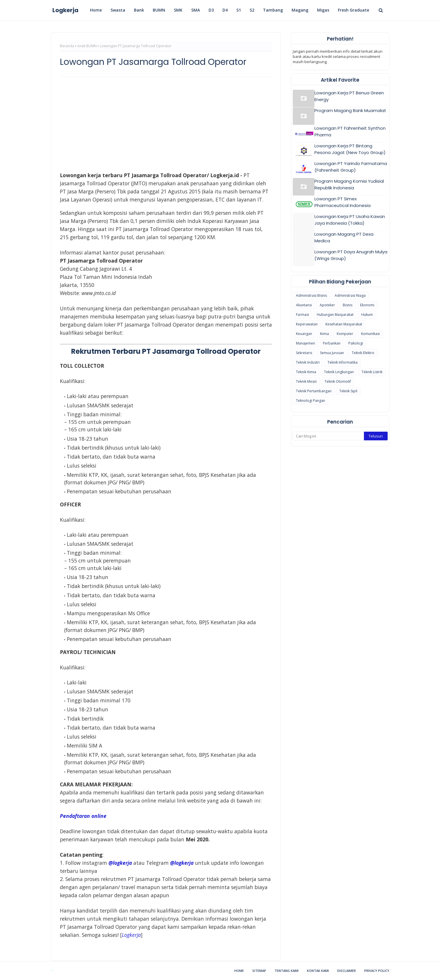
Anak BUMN (87, 46)
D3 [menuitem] (211, 10)
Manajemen (305, 343)
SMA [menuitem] (196, 10)
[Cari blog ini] (328, 436)
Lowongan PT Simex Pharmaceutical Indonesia (343, 202)
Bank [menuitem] (139, 10)
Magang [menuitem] (300, 10)
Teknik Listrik (372, 372)
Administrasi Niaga (350, 295)
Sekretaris (304, 353)
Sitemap (259, 971)
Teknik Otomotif (338, 381)
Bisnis (348, 305)
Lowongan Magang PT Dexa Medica (344, 237)
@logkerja (182, 863)
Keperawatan (307, 324)
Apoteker (327, 305)
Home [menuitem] (96, 10)
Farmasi (302, 315)
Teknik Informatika (343, 362)
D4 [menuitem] (225, 10)
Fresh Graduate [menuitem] (354, 10)
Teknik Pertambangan (314, 391)
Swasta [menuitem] (118, 10)
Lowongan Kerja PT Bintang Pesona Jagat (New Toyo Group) (350, 149)
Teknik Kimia (306, 372)
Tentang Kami (287, 971)
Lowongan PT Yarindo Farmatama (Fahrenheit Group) (351, 167)
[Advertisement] (166, 123)
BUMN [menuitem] (159, 10)
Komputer (345, 334)
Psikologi (356, 343)
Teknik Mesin (306, 381)
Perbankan (332, 343)
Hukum (367, 315)
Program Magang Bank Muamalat (350, 110)
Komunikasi (370, 334)
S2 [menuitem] (252, 10)
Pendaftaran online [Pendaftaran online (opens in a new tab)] (83, 816)
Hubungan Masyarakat (335, 315)
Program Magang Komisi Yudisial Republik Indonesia (349, 184)
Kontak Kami (318, 971)
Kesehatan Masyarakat (344, 324)
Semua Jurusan (332, 353)
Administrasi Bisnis (311, 295)
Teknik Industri (308, 362)
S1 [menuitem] (239, 10)
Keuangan (304, 334)
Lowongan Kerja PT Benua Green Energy (349, 96)
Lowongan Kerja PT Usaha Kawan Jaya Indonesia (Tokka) (350, 220)
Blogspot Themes (53, 971)
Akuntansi (304, 305)
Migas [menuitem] (323, 10)
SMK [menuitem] (178, 10)
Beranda (67, 46)
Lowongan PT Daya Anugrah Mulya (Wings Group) (351, 255)
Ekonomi (367, 305)
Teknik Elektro (363, 353)
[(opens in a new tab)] (131, 935)
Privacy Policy (377, 971)
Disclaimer (347, 971)
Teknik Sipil (348, 391)
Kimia (324, 334)
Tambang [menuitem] (273, 10)
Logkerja (65, 10)
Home (239, 971)
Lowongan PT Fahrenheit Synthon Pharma (350, 131)
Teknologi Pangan (311, 401)
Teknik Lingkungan (339, 372)
